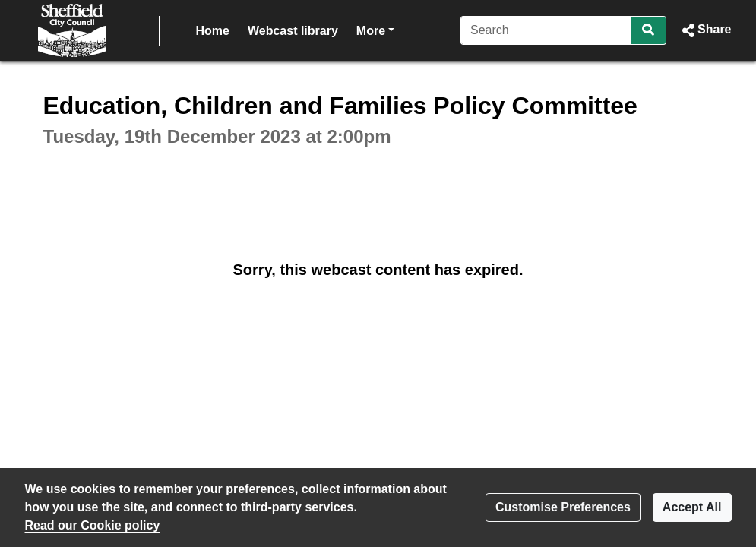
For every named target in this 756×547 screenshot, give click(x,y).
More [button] (375, 29)
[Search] (546, 30)
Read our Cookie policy (93, 525)
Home (213, 31)
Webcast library (293, 31)
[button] (705, 30)
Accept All (692, 507)
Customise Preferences (563, 507)
